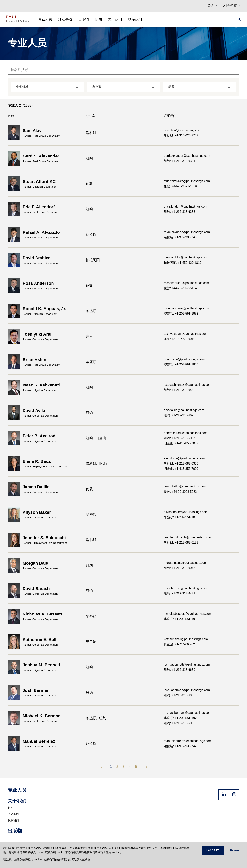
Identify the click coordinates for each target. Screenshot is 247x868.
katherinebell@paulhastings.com (186, 639)
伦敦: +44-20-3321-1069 (180, 186)
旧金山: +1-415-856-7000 (181, 469)
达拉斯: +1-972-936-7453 (181, 237)
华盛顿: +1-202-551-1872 (181, 314)
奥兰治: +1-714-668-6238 (181, 644)
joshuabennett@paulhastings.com (187, 665)
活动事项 (13, 814)
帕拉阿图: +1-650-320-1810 (183, 263)
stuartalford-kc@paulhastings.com (187, 181)
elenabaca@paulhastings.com (184, 458)
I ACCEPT (213, 850)
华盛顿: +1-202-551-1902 (181, 619)
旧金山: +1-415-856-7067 (181, 443)
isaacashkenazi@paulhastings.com (188, 385)
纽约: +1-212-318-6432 (179, 390)
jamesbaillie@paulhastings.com (185, 486)
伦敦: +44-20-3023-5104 (180, 288)
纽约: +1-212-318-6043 (179, 568)
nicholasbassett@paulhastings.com (188, 614)
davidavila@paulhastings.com (184, 410)
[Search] (238, 19)
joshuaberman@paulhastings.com (187, 690)
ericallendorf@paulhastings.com (185, 207)
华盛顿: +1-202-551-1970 (181, 718)
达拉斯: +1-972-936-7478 (181, 746)
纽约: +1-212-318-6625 (179, 415)
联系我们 (13, 820)
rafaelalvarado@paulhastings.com (187, 232)
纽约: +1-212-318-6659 (179, 670)
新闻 (11, 808)
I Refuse (234, 850)
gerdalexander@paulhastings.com (187, 156)
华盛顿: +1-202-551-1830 (181, 517)
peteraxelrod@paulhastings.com (186, 433)
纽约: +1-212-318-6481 (179, 593)
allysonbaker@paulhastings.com (186, 512)
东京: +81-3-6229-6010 (179, 339)
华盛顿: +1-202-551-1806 (181, 364)
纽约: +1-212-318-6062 (179, 695)
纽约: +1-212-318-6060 (179, 723)
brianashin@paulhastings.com (184, 359)
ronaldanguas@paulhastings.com (186, 308)
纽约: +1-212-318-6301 (179, 161)
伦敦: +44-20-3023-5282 (180, 492)
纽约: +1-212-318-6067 (179, 438)
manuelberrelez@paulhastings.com (188, 741)
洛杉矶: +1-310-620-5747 (181, 135)
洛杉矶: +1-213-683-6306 (181, 463)
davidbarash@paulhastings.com (185, 588)
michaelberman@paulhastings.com (188, 713)
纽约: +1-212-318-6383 (179, 212)
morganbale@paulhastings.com (185, 563)
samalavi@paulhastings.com (183, 130)
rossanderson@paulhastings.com (186, 283)
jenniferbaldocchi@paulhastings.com (189, 537)
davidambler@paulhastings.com (185, 257)
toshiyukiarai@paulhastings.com (186, 334)
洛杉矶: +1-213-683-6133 (181, 543)
